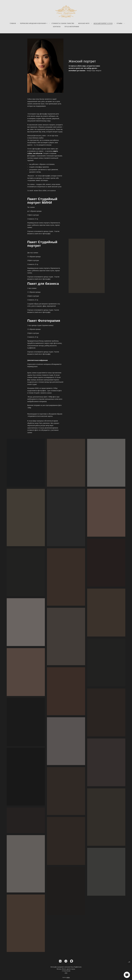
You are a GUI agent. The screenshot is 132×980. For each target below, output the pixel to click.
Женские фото (84, 23)
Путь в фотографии (72, 27)
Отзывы (119, 23)
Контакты (57, 27)
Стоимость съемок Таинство (63, 23)
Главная (13, 23)
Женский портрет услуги (103, 23)
